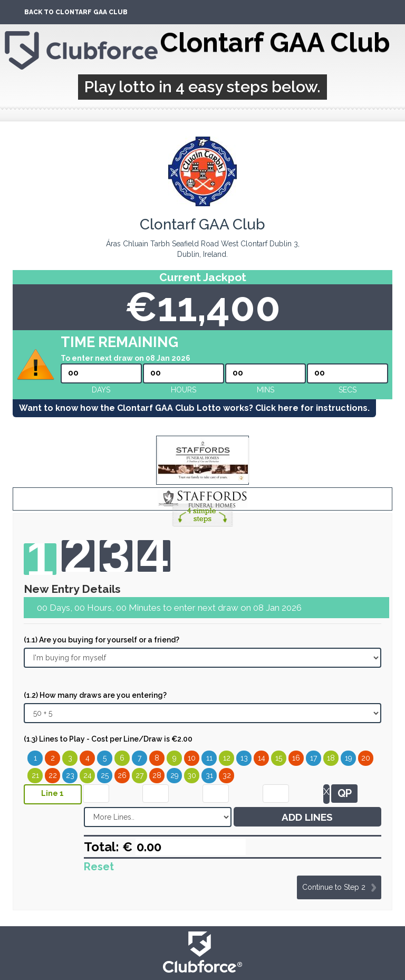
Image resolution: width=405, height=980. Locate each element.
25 (105, 775)
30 (192, 775)
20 (366, 758)
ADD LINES (307, 817)
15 (279, 758)
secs (348, 390)
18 (331, 758)
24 (88, 775)
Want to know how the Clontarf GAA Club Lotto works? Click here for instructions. (194, 408)
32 (227, 775)
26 (122, 775)
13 (244, 758)
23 (70, 775)
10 (192, 758)
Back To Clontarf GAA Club (76, 12)
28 (157, 775)
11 (209, 758)
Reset (99, 867)
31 (209, 775)
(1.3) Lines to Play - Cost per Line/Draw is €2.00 (108, 739)
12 (227, 758)
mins (266, 390)
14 (262, 758)
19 (349, 758)
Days (101, 390)
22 (53, 775)
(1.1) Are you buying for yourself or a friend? (102, 640)
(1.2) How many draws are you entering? (95, 695)
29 (175, 775)
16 (296, 758)
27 (139, 775)
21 (35, 775)
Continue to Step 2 (334, 887)
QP (345, 793)
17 (314, 758)
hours (184, 390)
